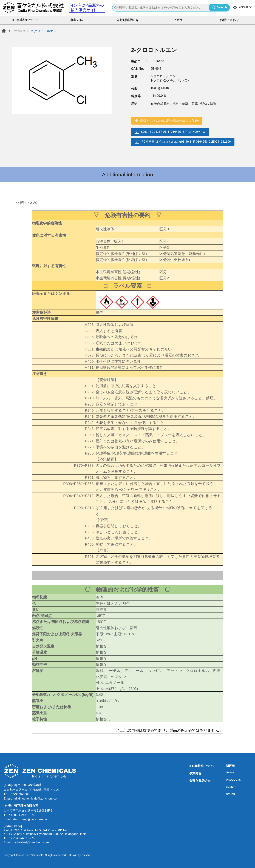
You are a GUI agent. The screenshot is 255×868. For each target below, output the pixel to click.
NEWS (178, 20)
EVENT (227, 787)
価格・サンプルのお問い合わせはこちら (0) (169, 121)
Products (19, 31)
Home (4, 31)
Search (222, 8)
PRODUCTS (227, 780)
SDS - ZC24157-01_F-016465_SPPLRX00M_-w (173, 132)
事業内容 (76, 20)
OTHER (227, 794)
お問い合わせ (229, 20)
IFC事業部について (26, 20)
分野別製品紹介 (127, 20)
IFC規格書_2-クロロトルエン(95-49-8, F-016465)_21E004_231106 (186, 142)
